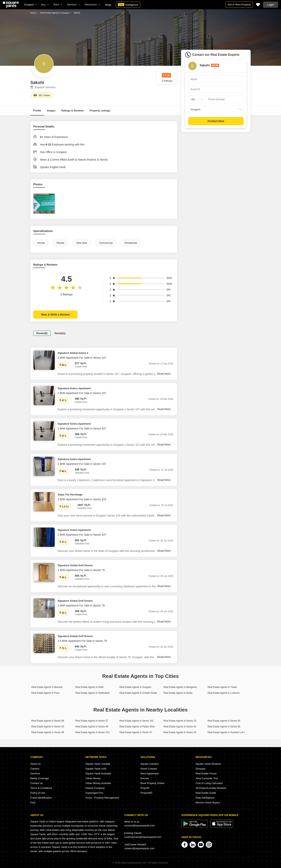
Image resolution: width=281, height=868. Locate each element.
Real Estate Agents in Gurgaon (55, 13)
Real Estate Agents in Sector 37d (92, 732)
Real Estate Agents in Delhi (89, 687)
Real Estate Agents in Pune (45, 693)
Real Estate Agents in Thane (222, 687)
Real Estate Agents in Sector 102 (136, 721)
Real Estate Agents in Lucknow (224, 693)
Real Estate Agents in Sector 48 (48, 732)
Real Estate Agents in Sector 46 (92, 727)
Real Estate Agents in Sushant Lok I (226, 732)
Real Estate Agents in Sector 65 (224, 721)
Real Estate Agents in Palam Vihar (137, 727)
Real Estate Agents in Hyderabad (92, 693)
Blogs (108, 5)
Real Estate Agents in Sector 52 (180, 727)
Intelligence (128, 5)
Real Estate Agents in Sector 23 (180, 721)
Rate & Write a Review (55, 315)
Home (33, 13)
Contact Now (216, 121)
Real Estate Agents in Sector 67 (136, 732)
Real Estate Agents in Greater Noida (138, 693)
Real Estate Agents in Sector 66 (224, 727)
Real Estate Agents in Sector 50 (180, 732)
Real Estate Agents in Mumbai (47, 687)
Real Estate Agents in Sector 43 (48, 727)
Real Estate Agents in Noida (178, 693)
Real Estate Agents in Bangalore (180, 687)
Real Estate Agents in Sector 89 (48, 721)
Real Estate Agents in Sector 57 (92, 721)
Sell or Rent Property (239, 5)
